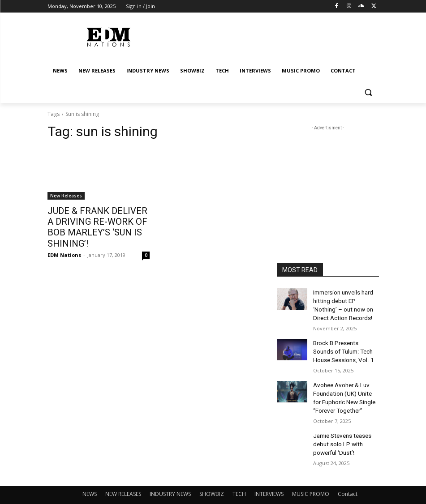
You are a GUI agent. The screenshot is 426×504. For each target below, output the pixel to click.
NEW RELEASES (123, 480)
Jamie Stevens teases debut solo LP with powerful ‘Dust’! (341, 432)
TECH (239, 480)
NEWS (90, 480)
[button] (368, 92)
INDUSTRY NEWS (170, 480)
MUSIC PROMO (311, 480)
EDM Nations (64, 241)
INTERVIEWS (269, 480)
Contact (348, 480)
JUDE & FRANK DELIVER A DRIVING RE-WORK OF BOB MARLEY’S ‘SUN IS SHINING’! (95, 220)
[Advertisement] (328, 177)
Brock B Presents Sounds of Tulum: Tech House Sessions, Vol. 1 (345, 346)
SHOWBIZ (212, 480)
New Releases (66, 196)
